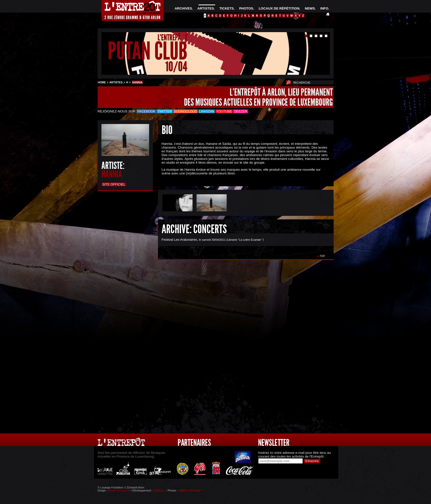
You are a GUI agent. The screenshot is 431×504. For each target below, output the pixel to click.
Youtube (224, 111)
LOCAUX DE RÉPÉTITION (279, 8)
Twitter (165, 111)
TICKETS (227, 8)
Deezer (241, 111)
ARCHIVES (183, 8)
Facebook (146, 111)
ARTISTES (206, 8)
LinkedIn (207, 111)
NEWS (310, 8)
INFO (324, 8)
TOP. (322, 256)
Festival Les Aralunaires (179, 240)
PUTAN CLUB (147, 51)
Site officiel (114, 184)
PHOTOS (246, 8)
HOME (102, 82)
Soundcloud (186, 111)
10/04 (176, 66)
